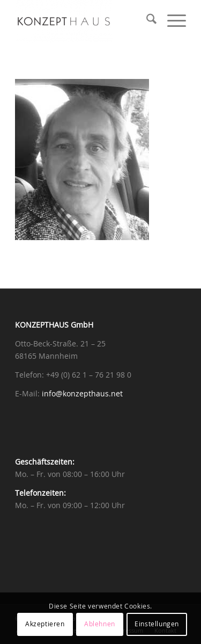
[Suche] (146, 21)
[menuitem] (146, 21)
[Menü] (171, 21)
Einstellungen (157, 624)
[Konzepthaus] (83, 21)
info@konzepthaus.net (82, 394)
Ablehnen (100, 624)
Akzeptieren (45, 624)
